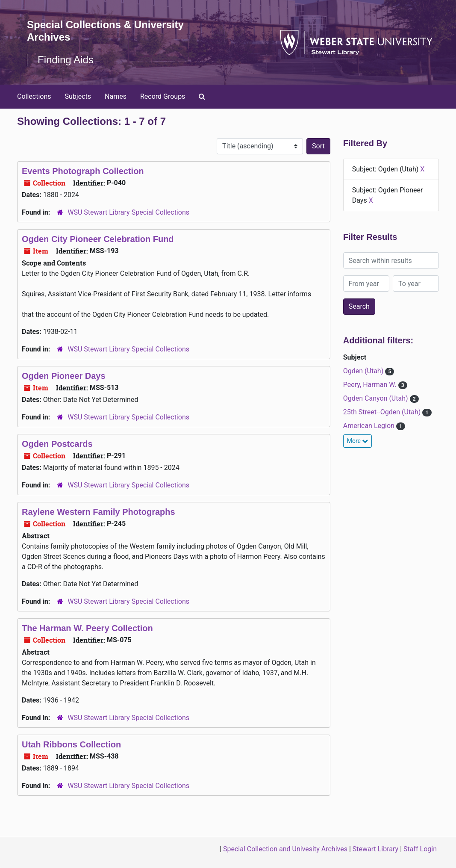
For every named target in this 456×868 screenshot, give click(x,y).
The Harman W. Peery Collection (87, 628)
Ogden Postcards (57, 444)
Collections (34, 96)
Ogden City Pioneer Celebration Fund (98, 239)
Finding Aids (66, 60)
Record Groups (163, 96)
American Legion (370, 426)
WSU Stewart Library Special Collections (128, 212)
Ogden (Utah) (364, 371)
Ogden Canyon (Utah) (377, 398)
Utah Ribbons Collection (71, 744)
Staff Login (420, 849)
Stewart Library (375, 849)
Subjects (78, 96)
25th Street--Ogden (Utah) (383, 412)
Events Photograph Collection (83, 171)
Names (116, 96)
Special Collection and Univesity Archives (285, 849)
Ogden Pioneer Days (64, 376)
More (358, 441)
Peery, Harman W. (371, 385)
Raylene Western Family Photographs (99, 512)
